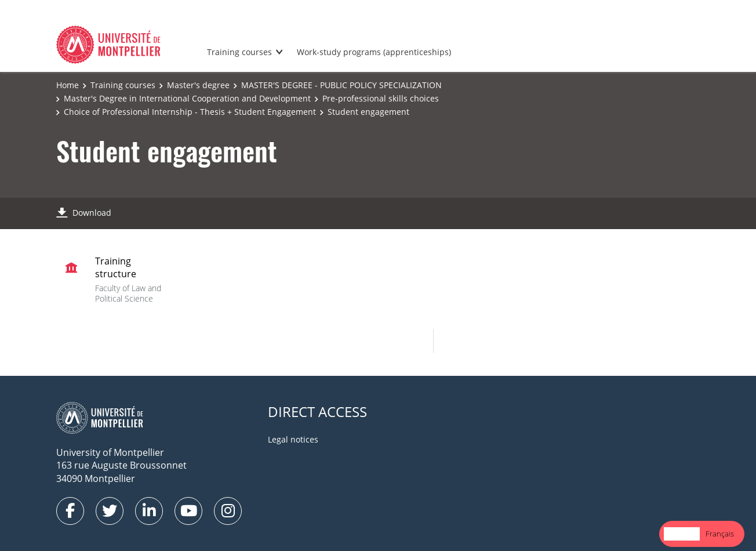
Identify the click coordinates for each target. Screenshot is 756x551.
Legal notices (293, 439)
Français (720, 534)
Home (68, 85)
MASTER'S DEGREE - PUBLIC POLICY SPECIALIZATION (341, 85)
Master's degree (198, 85)
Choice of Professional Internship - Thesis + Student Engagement (190, 112)
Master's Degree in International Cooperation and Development (187, 98)
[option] (720, 534)
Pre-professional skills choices (381, 98)
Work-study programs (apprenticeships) (374, 52)
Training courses (239, 52)
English (682, 534)
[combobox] (682, 534)
